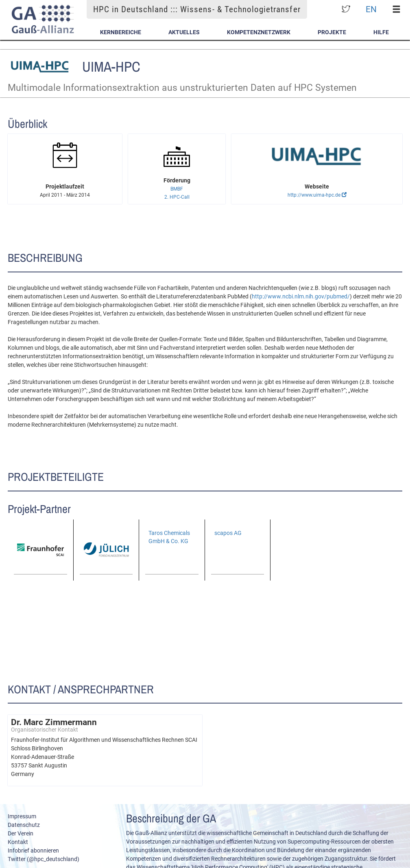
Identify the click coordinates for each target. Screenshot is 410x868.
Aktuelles (184, 32)
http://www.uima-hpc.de (317, 195)
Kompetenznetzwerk (259, 32)
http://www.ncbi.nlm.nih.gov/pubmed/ (301, 296)
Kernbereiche (121, 32)
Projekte (332, 32)
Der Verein (21, 833)
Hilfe (381, 32)
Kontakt (18, 842)
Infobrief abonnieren (33, 850)
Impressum (22, 816)
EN (371, 9)
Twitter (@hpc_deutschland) (44, 859)
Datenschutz (24, 825)
